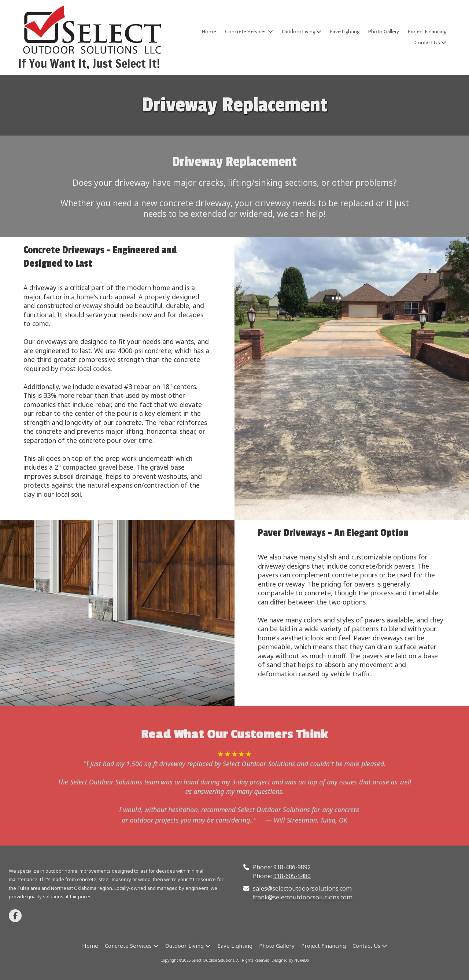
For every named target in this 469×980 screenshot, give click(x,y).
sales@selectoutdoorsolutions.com (302, 888)
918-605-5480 (292, 876)
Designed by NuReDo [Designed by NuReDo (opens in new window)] (290, 960)
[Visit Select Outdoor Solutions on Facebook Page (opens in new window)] (15, 916)
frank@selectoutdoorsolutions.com (303, 897)
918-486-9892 (292, 867)
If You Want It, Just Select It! (89, 63)
